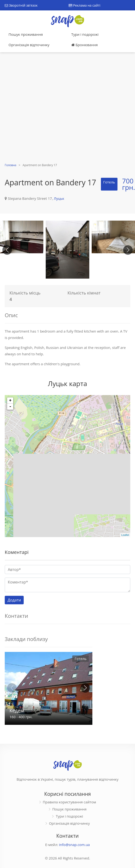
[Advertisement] (51, 108)
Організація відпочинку (29, 45)
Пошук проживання (26, 34)
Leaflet (125, 535)
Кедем (17, 710)
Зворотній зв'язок (21, 5)
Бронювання (84, 45)
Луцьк (59, 198)
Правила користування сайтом (70, 802)
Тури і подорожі (85, 34)
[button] (128, 250)
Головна (11, 165)
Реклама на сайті (84, 5)
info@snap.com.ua (74, 845)
